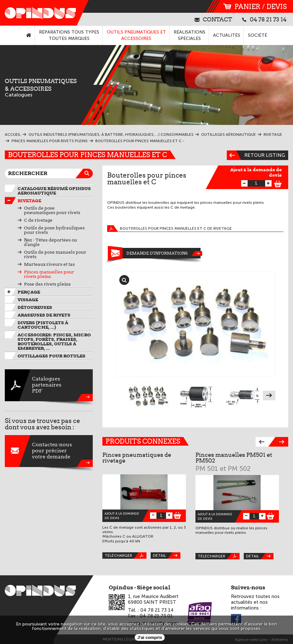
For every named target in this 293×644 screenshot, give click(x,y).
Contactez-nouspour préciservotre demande (49, 451)
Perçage (29, 292)
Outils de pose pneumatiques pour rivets (52, 210)
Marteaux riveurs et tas (49, 264)
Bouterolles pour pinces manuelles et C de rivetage (170, 229)
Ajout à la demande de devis (256, 172)
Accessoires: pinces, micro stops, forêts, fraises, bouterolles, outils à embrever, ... (54, 341)
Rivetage (29, 201)
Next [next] (269, 395)
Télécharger (126, 556)
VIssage (28, 300)
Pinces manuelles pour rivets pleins (49, 274)
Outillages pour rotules (51, 356)
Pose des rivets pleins (47, 284)
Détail (167, 556)
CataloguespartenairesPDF (49, 385)
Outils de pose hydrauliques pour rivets (54, 230)
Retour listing (256, 155)
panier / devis (255, 7)
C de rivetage (38, 220)
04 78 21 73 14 (264, 19)
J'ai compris (150, 637)
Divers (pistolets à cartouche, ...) (43, 325)
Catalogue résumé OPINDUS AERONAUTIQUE (54, 191)
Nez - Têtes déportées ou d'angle (51, 242)
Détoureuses (35, 307)
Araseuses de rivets (44, 315)
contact (213, 19)
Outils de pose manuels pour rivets (55, 254)
